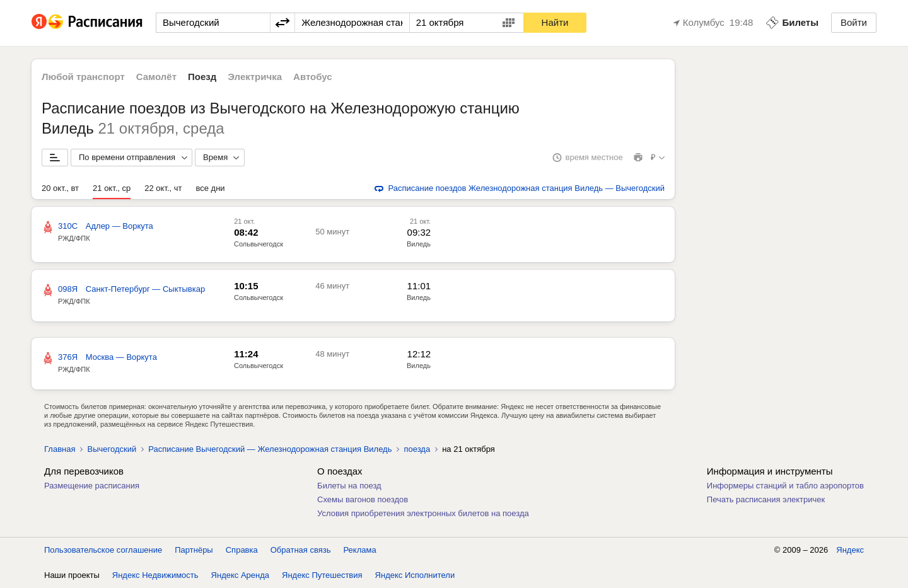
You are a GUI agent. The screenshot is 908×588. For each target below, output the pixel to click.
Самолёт (156, 77)
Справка (242, 550)
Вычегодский (112, 449)
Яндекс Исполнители (415, 575)
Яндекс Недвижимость (155, 575)
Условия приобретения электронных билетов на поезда (423, 513)
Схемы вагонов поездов (363, 499)
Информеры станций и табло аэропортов (785, 486)
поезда (417, 449)
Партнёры (194, 550)
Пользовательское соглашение (103, 550)
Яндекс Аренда (240, 575)
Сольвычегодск (259, 244)
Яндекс (850, 550)
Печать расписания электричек (766, 499)
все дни (211, 188)
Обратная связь (301, 550)
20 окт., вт (60, 188)
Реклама (360, 550)
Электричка (255, 77)
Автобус (313, 77)
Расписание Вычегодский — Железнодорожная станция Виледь (270, 449)
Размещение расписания (92, 486)
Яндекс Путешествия (322, 575)
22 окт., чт (163, 188)
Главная (60, 449)
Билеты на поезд (349, 486)
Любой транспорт (83, 77)
